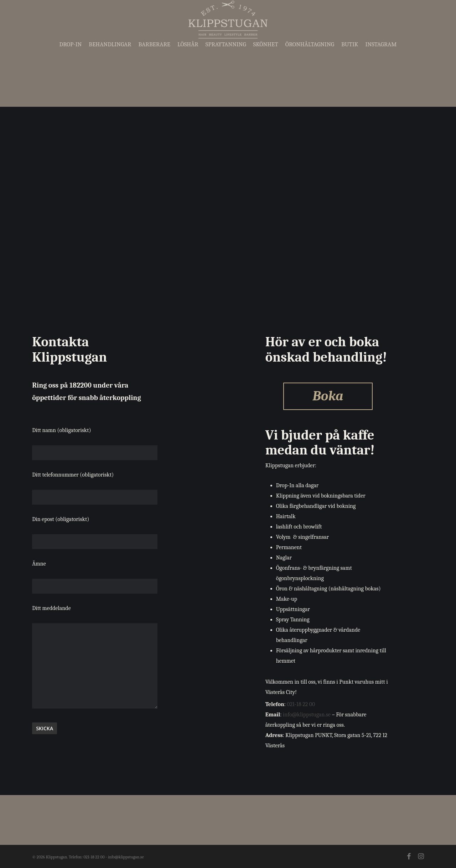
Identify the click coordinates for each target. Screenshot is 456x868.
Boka (328, 396)
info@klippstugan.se (307, 715)
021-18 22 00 (301, 704)
